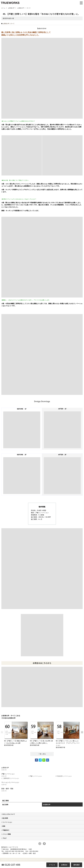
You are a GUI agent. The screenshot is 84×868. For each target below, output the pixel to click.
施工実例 (5, 805)
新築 (4, 826)
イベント (52, 865)
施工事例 (5, 818)
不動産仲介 (6, 830)
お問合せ (64, 865)
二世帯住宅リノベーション (11, 778)
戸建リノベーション (36, 776)
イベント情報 (7, 834)
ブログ (4, 838)
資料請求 (77, 865)
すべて (4, 770)
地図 (30, 849)
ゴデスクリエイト (41, 860)
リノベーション (7, 822)
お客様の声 (47, 805)
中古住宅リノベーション (64, 776)
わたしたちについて (9, 814)
